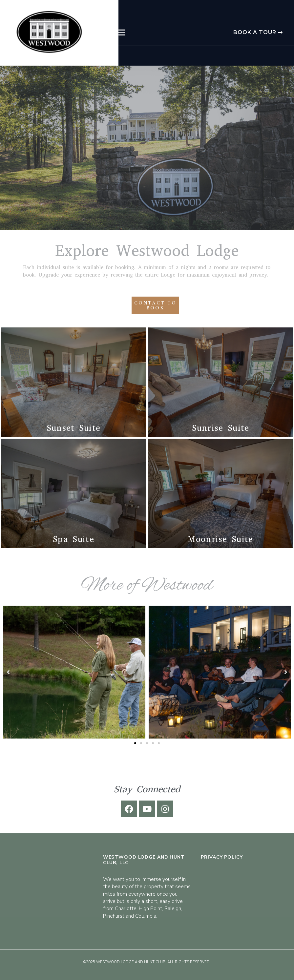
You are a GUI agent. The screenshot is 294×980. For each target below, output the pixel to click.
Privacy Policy (222, 857)
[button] (135, 743)
